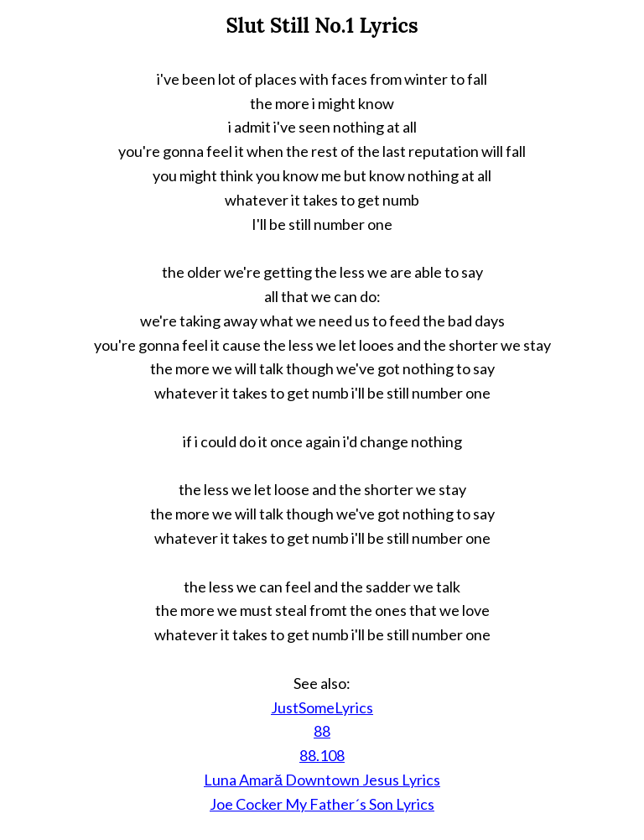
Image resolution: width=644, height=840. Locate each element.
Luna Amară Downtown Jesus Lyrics (322, 780)
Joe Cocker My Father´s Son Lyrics (322, 804)
